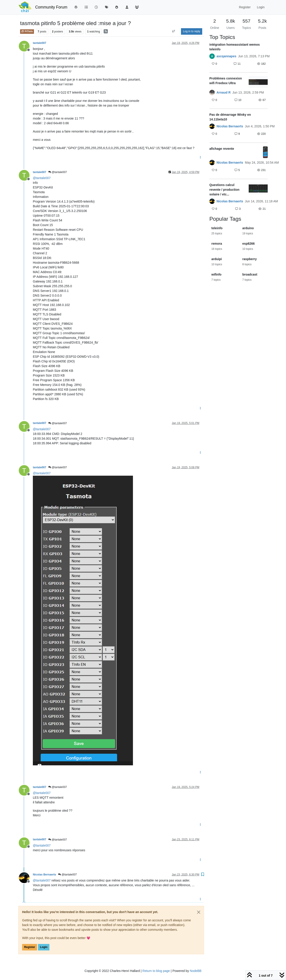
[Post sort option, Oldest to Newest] (174, 31)
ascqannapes (226, 56)
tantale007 (40, 43)
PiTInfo (27, 31)
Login (44, 947)
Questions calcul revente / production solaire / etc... (224, 190)
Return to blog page (156, 971)
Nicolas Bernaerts (44, 875)
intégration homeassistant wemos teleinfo (235, 47)
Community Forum (51, 7)
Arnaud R (224, 92)
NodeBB (196, 971)
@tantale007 (58, 172)
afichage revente (222, 149)
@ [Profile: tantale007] (42, 178)
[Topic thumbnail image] (258, 82)
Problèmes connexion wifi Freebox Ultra (226, 81)
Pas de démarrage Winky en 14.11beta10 (230, 117)
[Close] (199, 912)
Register (30, 947)
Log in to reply (192, 31)
